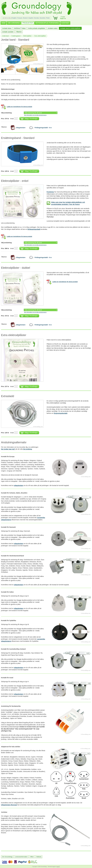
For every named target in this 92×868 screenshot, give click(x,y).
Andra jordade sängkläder (37, 28)
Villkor (32, 857)
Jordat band (5, 36)
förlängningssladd (34, 229)
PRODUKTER (28, 23)
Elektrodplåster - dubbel (16, 268)
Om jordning (27, 449)
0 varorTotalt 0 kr (63, 18)
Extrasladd (8, 396)
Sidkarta (39, 857)
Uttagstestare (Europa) (9, 805)
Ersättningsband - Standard (18, 138)
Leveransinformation (21, 857)
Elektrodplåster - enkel (15, 181)
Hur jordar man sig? (8, 449)
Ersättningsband (16, 36)
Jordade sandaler (8, 32)
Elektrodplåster (27, 36)
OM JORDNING (14, 23)
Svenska (36, 18)
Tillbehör (19, 32)
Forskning (50, 192)
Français (20, 18)
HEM (3, 23)
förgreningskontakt (61, 413)
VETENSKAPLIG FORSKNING (47, 23)
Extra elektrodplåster (40, 36)
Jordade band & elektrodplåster (70, 28)
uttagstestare (19, 485)
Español (31, 18)
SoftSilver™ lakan (20, 28)
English (14, 18)
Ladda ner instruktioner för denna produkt (19, 107)
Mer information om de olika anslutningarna (35, 115)
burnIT (58, 867)
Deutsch (25, 18)
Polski (48, 18)
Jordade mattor (53, 28)
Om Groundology (7, 857)
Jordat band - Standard (15, 40)
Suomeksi (43, 18)
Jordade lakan (7, 28)
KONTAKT (65, 23)
